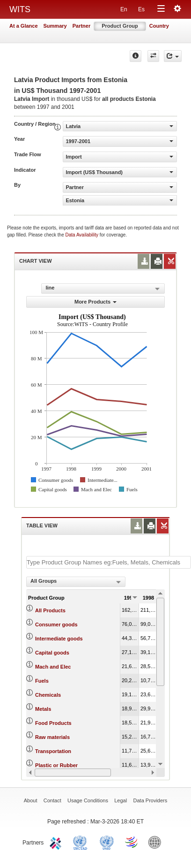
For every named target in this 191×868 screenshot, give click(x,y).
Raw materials (52, 737)
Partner (82, 26)
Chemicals (48, 695)
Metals (43, 709)
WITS (20, 9)
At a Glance (24, 26)
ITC (57, 842)
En (124, 9)
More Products (95, 302)
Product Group (120, 26)
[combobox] (76, 582)
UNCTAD (82, 842)
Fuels (42, 681)
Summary (55, 26)
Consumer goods (56, 624)
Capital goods (52, 653)
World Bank (157, 842)
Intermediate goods (59, 639)
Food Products (53, 723)
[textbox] (109, 562)
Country (159, 26)
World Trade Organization (132, 842)
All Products (50, 610)
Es (141, 9)
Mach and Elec (53, 667)
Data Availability (83, 235)
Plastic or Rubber (56, 765)
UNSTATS (107, 842)
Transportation (53, 751)
